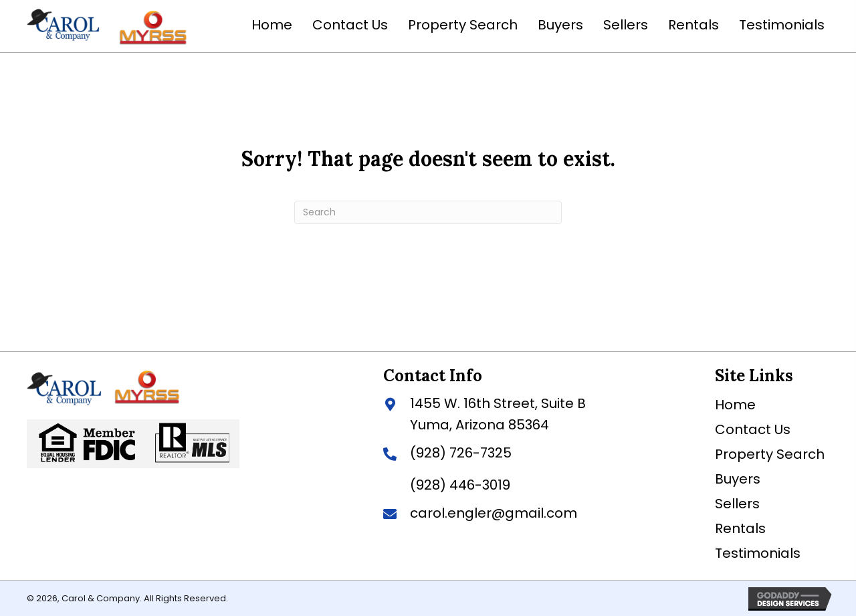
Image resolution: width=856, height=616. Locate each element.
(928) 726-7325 (461, 451)
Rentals (740, 527)
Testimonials (758, 552)
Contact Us (753, 428)
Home (735, 403)
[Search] (428, 211)
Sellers (737, 502)
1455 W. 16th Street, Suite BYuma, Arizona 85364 (498, 413)
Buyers (738, 478)
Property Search (770, 453)
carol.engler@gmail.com (494, 512)
